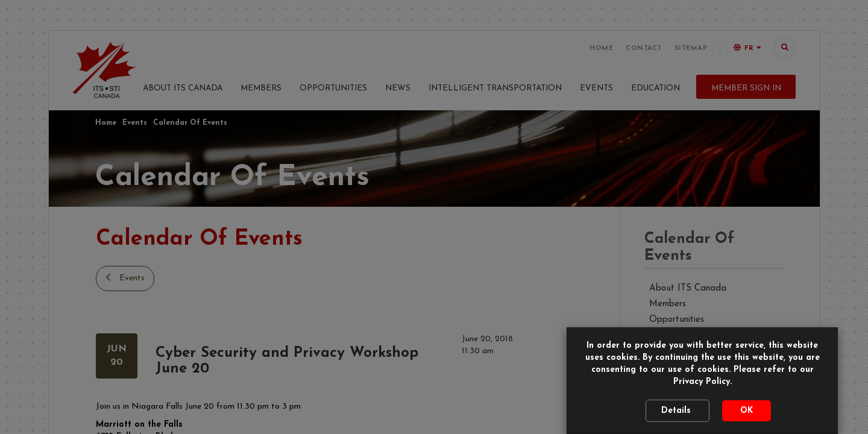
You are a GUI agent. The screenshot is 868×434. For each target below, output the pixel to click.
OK (747, 411)
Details (678, 411)
